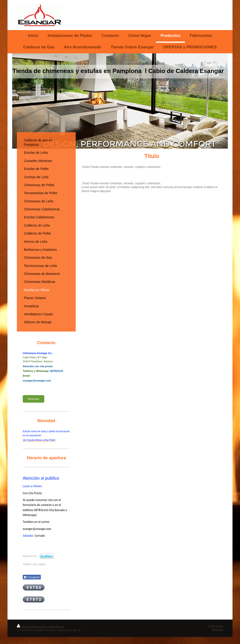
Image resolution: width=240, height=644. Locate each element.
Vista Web (217, 629)
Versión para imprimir (32, 627)
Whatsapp (34, 399)
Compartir (32, 577)
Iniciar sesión (216, 626)
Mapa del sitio (56, 627)
